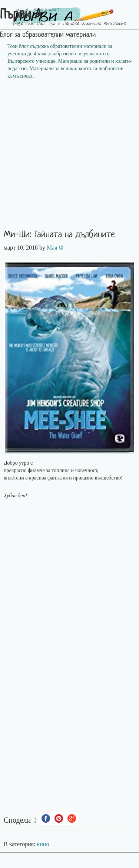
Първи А (21, 15)
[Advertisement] (69, 157)
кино (43, 844)
